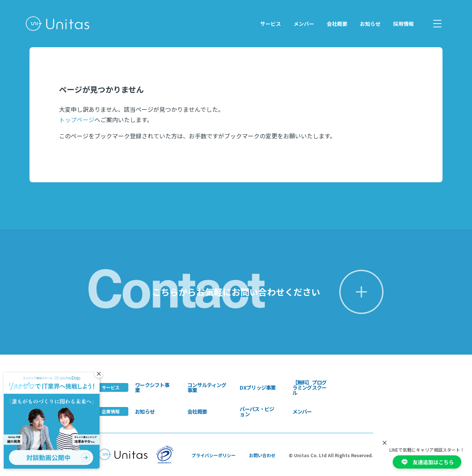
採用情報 (403, 24)
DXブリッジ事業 (258, 387)
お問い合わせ (262, 455)
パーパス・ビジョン (257, 411)
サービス (271, 24)
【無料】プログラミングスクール (310, 387)
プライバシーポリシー (214, 455)
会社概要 (337, 24)
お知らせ (370, 24)
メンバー (304, 24)
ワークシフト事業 (152, 387)
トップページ (77, 120)
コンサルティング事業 (207, 387)
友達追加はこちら (427, 462)
